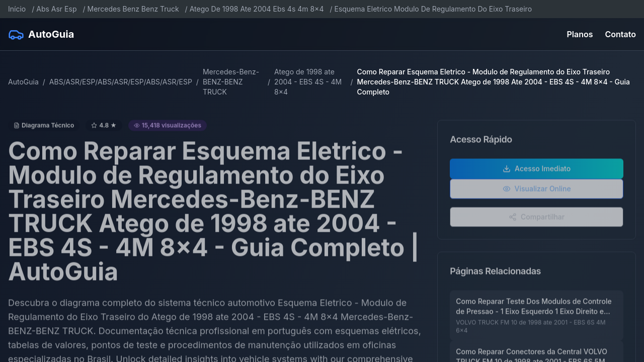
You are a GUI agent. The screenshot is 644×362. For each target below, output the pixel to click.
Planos (580, 34)
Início (17, 9)
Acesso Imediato (537, 171)
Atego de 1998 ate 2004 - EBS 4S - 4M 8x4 (308, 82)
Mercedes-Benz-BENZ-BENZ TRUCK (231, 82)
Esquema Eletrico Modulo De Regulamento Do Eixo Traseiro (433, 9)
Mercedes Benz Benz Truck (133, 9)
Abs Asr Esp (56, 9)
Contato (621, 34)
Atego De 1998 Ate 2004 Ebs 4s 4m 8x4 (257, 9)
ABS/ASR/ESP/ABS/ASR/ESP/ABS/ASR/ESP (121, 82)
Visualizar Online (537, 191)
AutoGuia (23, 82)
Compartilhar (537, 219)
